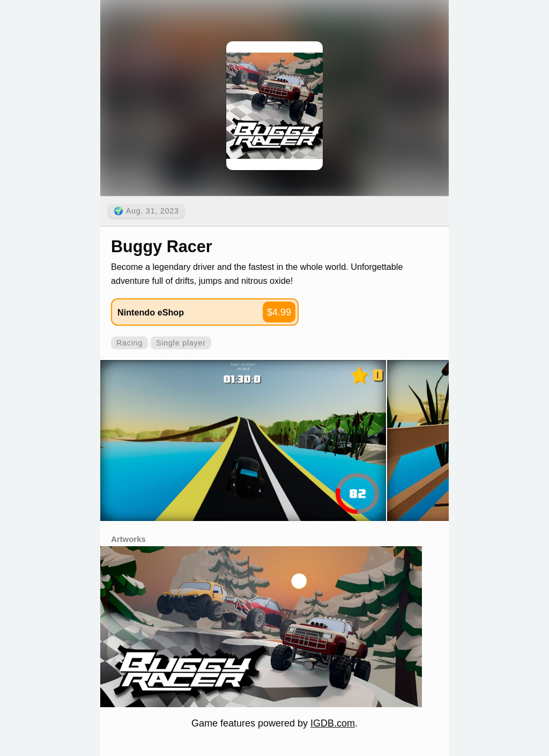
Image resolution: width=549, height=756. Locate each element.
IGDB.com (333, 723)
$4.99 (279, 312)
